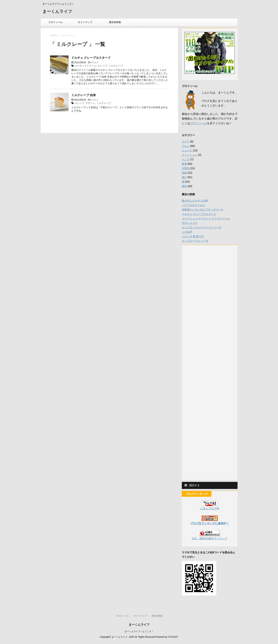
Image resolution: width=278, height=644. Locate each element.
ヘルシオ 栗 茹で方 (193, 236)
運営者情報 (115, 22)
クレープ (102, 66)
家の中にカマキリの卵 (195, 201)
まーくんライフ (57, 12)
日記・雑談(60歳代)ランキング (209, 538)
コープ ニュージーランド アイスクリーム (206, 218)
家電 (184, 164)
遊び (184, 177)
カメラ (186, 141)
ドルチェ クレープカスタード (91, 58)
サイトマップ (85, 22)
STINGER (173, 637)
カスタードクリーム (85, 66)
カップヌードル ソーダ (195, 241)
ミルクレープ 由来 (84, 95)
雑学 (184, 186)
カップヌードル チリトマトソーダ (202, 227)
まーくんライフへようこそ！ (139, 631)
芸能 (184, 173)
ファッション (190, 155)
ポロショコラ (190, 223)
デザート (90, 103)
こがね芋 (187, 232)
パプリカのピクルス (194, 205)
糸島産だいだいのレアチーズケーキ (203, 210)
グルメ (95, 62)
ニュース (187, 150)
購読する (192, 485)
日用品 (186, 168)
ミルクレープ (116, 66)
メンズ (186, 159)
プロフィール (55, 22)
